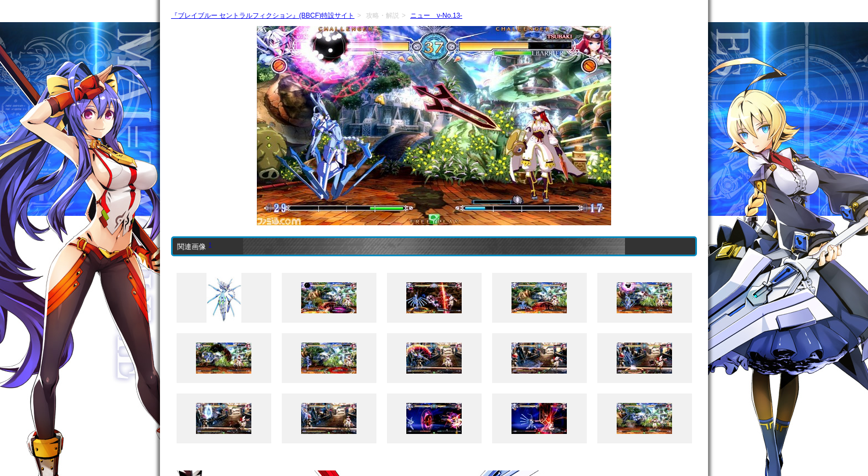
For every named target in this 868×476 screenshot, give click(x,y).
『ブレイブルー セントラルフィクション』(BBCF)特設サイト (263, 15)
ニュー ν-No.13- (436, 15)
